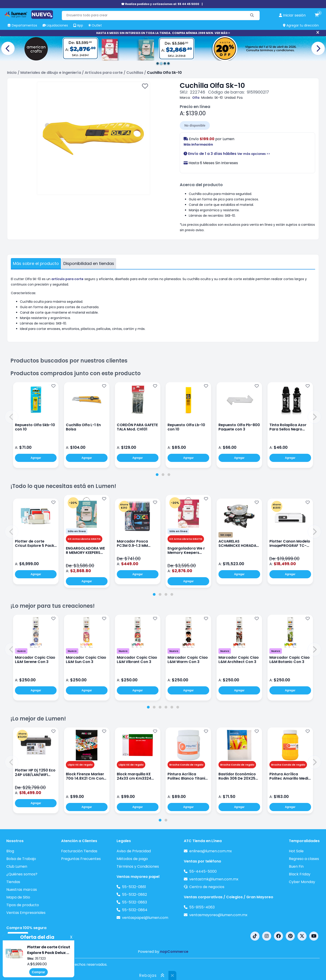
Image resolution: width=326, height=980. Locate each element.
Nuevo (21, 651)
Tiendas (13, 882)
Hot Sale (296, 851)
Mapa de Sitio (18, 897)
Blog (10, 851)
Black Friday (300, 874)
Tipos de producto (23, 905)
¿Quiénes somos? (22, 874)
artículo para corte (67, 279)
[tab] (157, 475)
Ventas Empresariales (26, 913)
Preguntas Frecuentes (81, 859)
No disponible (195, 125)
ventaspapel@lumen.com (145, 918)
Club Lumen (17, 866)
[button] (12, 417)
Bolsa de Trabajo (21, 859)
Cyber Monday (302, 882)
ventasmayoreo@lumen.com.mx (218, 915)
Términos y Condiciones (138, 866)
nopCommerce (174, 952)
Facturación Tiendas (79, 851)
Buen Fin (296, 866)
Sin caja (226, 535)
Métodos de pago (132, 859)
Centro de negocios (207, 887)
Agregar (36, 458)
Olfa (196, 98)
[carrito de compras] (317, 15)
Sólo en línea (77, 531)
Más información (198, 144)
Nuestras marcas (22, 890)
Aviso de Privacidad (134, 851)
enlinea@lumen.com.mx (211, 851)
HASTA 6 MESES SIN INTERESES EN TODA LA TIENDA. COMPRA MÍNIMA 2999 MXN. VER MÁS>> (163, 33)
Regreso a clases (304, 859)
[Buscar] (252, 16)
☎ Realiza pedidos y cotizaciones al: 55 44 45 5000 (160, 4)
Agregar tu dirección (301, 25)
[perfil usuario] (292, 15)
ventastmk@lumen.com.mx (214, 879)
